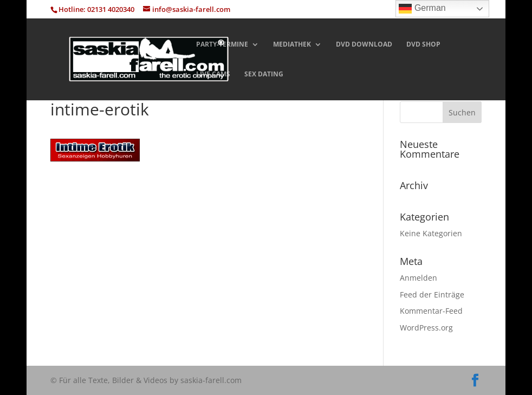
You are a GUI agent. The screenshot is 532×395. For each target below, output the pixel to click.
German (422, 9)
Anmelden (419, 278)
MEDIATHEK (292, 45)
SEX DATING (264, 75)
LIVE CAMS (213, 75)
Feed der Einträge (432, 294)
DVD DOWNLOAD (364, 45)
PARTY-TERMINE (222, 45)
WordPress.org (426, 328)
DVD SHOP (423, 45)
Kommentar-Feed (431, 311)
